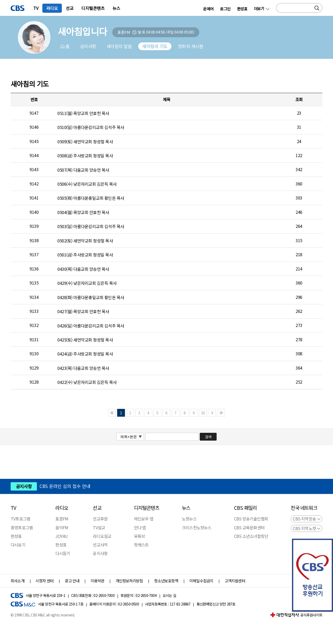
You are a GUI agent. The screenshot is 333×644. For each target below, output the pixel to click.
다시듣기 (63, 553)
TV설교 (99, 527)
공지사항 (88, 46)
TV (36, 8)
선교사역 (100, 545)
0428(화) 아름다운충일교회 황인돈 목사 (91, 297)
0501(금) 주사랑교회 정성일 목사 (85, 255)
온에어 (208, 8)
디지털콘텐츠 (93, 8)
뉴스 (116, 8)
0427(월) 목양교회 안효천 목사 (83, 311)
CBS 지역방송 (304, 519)
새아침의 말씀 (119, 46)
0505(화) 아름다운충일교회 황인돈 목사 (91, 198)
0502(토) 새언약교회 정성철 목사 (85, 241)
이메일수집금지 (201, 581)
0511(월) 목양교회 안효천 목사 (83, 113)
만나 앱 (140, 527)
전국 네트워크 (304, 508)
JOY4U (61, 536)
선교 (70, 8)
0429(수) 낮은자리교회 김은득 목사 (87, 283)
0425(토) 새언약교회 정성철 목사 (85, 340)
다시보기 (18, 545)
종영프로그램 (22, 527)
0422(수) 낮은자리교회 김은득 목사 (87, 382)
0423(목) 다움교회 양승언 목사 (83, 368)
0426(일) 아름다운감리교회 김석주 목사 (91, 325)
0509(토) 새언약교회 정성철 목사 (85, 141)
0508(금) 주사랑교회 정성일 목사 (85, 156)
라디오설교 (102, 536)
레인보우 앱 (144, 519)
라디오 (52, 8)
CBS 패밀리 (245, 508)
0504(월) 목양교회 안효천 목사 (83, 212)
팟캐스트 (141, 545)
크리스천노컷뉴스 (197, 527)
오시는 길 (169, 595)
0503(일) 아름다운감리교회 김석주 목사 (91, 226)
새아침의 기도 (155, 46)
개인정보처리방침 (129, 581)
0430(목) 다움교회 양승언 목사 (83, 269)
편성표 (242, 8)
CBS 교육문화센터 (249, 527)
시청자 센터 (45, 581)
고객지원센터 (235, 581)
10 (203, 413)
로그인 (225, 8)
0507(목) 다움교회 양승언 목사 (83, 170)
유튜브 (140, 536)
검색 (208, 437)
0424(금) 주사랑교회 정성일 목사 (85, 354)
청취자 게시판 (191, 46)
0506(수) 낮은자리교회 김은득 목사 (87, 184)
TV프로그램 (20, 519)
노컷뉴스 (189, 519)
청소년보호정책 (166, 581)
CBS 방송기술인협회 (251, 519)
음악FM (62, 527)
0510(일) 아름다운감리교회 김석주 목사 (91, 127)
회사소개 (18, 581)
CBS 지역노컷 (304, 528)
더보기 (259, 8)
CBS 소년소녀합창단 (251, 536)
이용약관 (98, 581)
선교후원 (100, 519)
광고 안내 (72, 581)
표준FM (62, 519)
